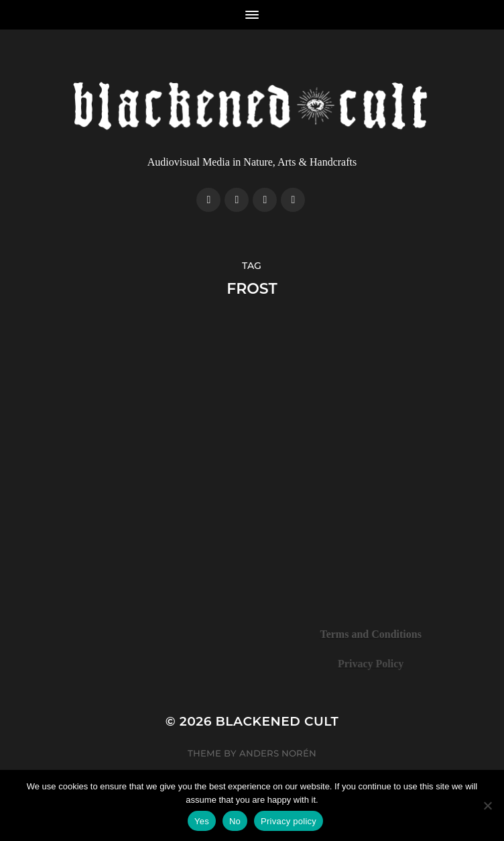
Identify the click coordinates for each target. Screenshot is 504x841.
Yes (202, 821)
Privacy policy (289, 821)
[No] (487, 805)
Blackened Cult (277, 721)
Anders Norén (278, 753)
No (235, 821)
